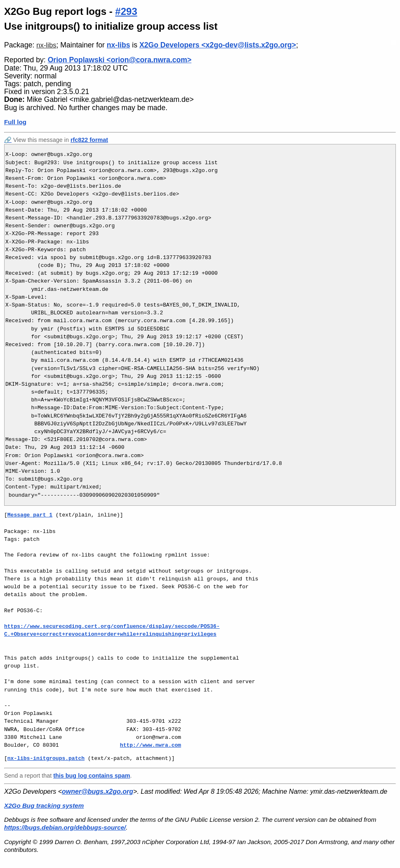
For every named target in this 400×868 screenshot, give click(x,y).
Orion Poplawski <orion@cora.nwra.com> (120, 60)
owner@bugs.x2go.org (98, 791)
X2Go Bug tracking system (44, 805)
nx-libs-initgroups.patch (46, 758)
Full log (15, 122)
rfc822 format (89, 140)
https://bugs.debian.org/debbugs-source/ (65, 827)
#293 (126, 11)
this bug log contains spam (92, 776)
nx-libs (46, 45)
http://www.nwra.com (151, 745)
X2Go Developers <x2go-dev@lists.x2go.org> (218, 45)
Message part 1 (30, 515)
